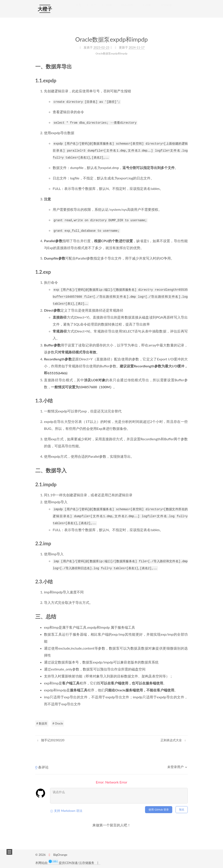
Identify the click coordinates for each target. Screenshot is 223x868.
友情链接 (164, 9)
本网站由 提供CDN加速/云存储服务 (65, 863)
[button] (9, 852)
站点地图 (125, 9)
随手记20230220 (50, 740)
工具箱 (144, 9)
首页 (76, 9)
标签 (106, 9)
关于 (91, 9)
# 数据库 (42, 723)
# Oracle (58, 723)
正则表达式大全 (174, 740)
